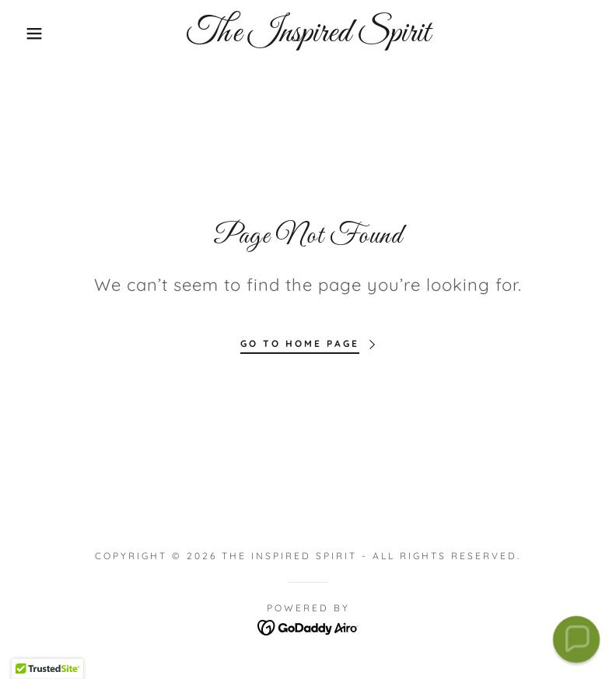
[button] (31, 33)
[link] (308, 37)
